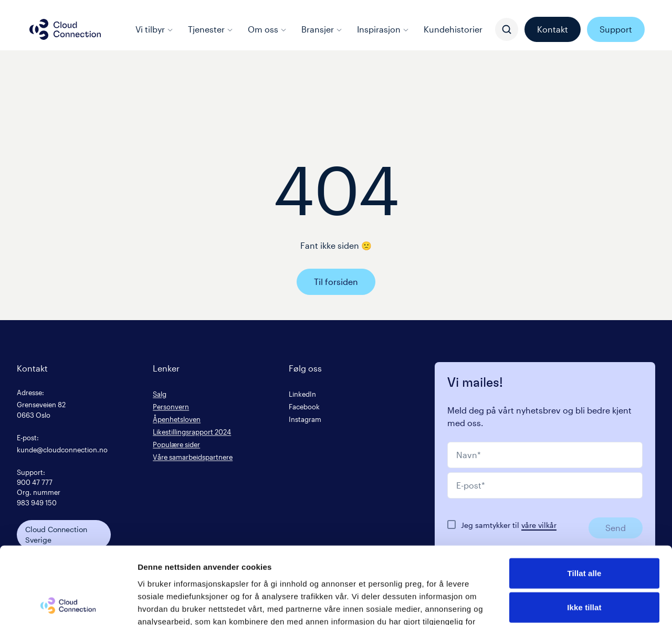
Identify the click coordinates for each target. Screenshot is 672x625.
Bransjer (322, 29)
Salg (160, 394)
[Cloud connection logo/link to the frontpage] (65, 29)
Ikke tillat (584, 536)
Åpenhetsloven (177, 419)
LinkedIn (302, 394)
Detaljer (559, 604)
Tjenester (211, 29)
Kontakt (553, 29)
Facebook (304, 406)
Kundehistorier (453, 29)
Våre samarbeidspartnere (193, 457)
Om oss (267, 29)
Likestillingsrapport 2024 (192, 432)
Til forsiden (336, 282)
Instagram (305, 419)
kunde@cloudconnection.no (62, 449)
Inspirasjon (383, 29)
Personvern (171, 406)
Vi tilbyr (154, 29)
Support (616, 29)
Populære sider (176, 444)
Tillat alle (584, 501)
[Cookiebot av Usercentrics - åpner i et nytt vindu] (68, 605)
